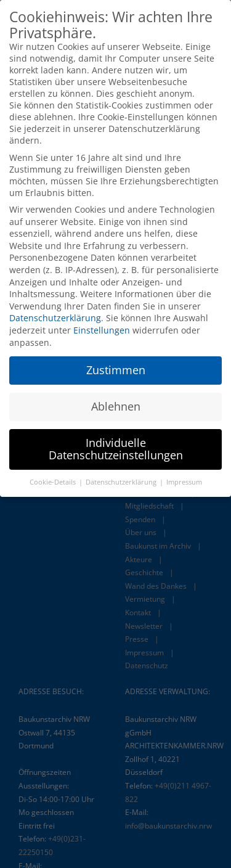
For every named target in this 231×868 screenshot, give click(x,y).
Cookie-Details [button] (54, 477)
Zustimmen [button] (116, 365)
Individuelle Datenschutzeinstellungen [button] (116, 444)
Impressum (184, 477)
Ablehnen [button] (116, 401)
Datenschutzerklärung (55, 313)
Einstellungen (102, 325)
